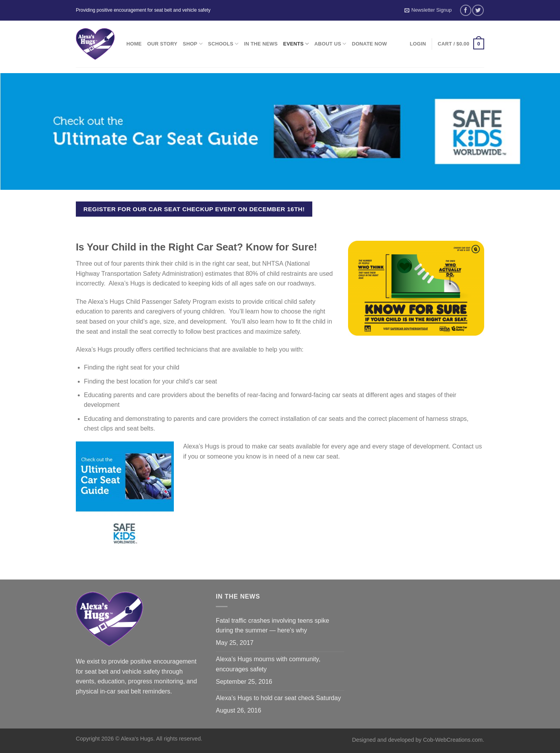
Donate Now (369, 44)
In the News (261, 44)
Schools (223, 44)
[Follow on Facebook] (466, 10)
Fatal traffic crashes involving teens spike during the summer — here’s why (272, 626)
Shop (193, 44)
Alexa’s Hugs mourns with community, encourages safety (268, 664)
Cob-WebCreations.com (453, 740)
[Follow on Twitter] (478, 10)
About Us (330, 44)
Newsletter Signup (428, 10)
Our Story (162, 44)
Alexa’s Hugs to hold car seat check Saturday (278, 698)
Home (134, 44)
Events (296, 44)
